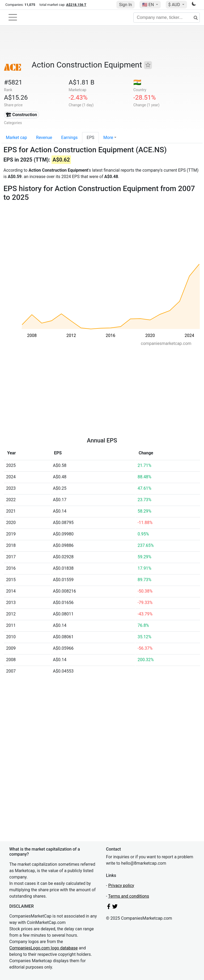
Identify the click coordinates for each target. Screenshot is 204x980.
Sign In (125, 5)
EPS (90, 138)
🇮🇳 (137, 82)
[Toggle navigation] (13, 17)
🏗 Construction (21, 115)
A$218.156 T (76, 5)
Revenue (44, 138)
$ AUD (175, 5)
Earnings (69, 138)
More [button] (108, 138)
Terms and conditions (129, 896)
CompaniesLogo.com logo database (43, 948)
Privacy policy (121, 886)
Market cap (16, 138)
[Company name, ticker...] (167, 18)
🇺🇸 (148, 5)
